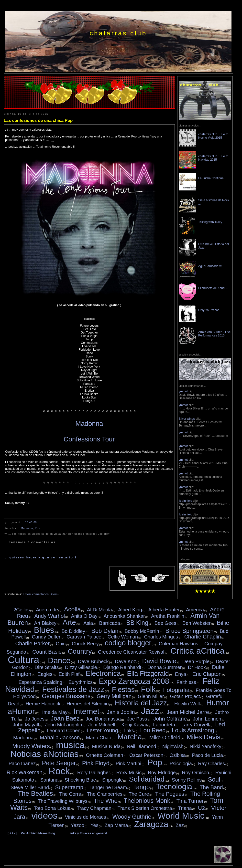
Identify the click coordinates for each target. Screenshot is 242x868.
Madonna (89, 424)
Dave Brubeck (93, 661)
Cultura (24, 660)
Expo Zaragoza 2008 (134, 681)
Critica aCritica (197, 651)
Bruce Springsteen (189, 631)
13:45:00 (31, 522)
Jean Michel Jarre (188, 712)
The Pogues (170, 794)
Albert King (130, 610)
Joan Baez (65, 718)
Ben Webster (196, 623)
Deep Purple (196, 661)
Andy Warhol (49, 616)
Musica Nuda (106, 746)
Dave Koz (126, 661)
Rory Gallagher (94, 773)
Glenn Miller (151, 696)
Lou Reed (153, 730)
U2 (201, 808)
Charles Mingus (161, 637)
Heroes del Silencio (88, 704)
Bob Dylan (105, 631)
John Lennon (207, 719)
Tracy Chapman (94, 808)
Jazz (150, 711)
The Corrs (70, 794)
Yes (94, 825)
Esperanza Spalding (40, 682)
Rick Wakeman (25, 772)
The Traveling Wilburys (63, 801)
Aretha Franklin (168, 616)
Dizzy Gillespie (81, 667)
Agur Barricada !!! (210, 266)
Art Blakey (45, 623)
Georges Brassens (66, 696)
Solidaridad (147, 779)
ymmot (183, 391)
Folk (148, 689)
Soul (214, 779)
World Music (181, 816)
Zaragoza (151, 824)
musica (70, 745)
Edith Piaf (69, 674)
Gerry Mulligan (114, 696)
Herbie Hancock (43, 704)
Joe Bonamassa (103, 719)
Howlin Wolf (187, 704)
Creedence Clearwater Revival (131, 652)
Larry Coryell (195, 725)
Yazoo (78, 825)
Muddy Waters (31, 746)
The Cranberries (105, 794)
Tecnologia (174, 787)
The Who (105, 801)
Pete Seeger (59, 763)
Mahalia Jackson (60, 737)
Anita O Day (84, 616)
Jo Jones (35, 719)
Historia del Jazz (141, 703)
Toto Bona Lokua (52, 808)
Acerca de (47, 610)
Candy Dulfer (46, 637)
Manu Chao (99, 738)
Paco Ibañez (22, 763)
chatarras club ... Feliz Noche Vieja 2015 (213, 136)
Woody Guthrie (132, 817)
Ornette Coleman (105, 755)
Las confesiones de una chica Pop (38, 120)
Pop (38, 528)
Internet (86, 711)
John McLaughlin (64, 725)
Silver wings (187, 419)
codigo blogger (128, 643)
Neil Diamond (142, 746)
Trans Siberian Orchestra (145, 808)
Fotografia (176, 690)
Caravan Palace (84, 637)
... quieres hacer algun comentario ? (40, 557)
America (195, 610)
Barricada (110, 623)
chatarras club (118, 33)
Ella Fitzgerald (148, 674)
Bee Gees (165, 623)
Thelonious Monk (147, 801)
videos (44, 816)
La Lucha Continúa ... (213, 178)
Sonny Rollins (187, 780)
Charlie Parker (32, 643)
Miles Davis (203, 737)
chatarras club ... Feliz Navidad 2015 (213, 158)
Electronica (103, 673)
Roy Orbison (195, 773)
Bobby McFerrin (142, 631)
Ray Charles (211, 763)
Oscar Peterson (146, 755)
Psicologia (181, 763)
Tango (141, 787)
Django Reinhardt (122, 667)
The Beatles (35, 794)
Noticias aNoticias (44, 754)
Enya (181, 674)
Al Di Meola (99, 610)
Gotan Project (185, 696)
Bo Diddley (73, 631)
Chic (61, 644)
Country (80, 651)
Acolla (72, 609)
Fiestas (123, 690)
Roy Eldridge (162, 773)
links (129, 731)
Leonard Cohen (64, 731)
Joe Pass (137, 719)
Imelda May (55, 712)
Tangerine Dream (108, 787)
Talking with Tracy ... (212, 222)
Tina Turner (190, 801)
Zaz (180, 825)
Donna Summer (165, 667)
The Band (211, 787)
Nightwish (173, 746)
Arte (69, 622)
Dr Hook (197, 667)
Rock (59, 771)
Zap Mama (116, 825)
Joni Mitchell (102, 725)
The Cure (139, 794)
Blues (44, 630)
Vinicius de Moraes (85, 817)
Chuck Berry (85, 644)
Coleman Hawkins (179, 644)
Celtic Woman (123, 637)
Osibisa (178, 755)
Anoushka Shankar (124, 616)
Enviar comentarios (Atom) (41, 594)
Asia (88, 623)
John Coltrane (170, 719)
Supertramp (69, 787)
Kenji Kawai (134, 725)
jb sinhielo (185, 501)
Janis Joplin (121, 712)
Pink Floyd (96, 763)
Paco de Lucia (207, 755)
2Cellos (22, 610)
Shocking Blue (80, 780)
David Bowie (159, 661)
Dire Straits (47, 667)
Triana (185, 808)
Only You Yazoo (209, 310)
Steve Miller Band (30, 787)
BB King (137, 623)
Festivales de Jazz (73, 689)
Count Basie (47, 652)
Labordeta (164, 725)
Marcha (130, 737)
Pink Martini (128, 763)
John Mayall (26, 725)
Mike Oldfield (165, 737)
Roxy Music (129, 773)
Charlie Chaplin (203, 637)
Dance (59, 660)
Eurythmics (81, 682)
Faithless (186, 682)
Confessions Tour (89, 439)
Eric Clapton (207, 674)
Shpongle (113, 780)
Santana (49, 780)
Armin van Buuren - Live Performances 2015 (214, 334)
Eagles (45, 674)
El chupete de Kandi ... (213, 288)
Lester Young (102, 730)
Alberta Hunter (164, 610)
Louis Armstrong (193, 730)
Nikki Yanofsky (205, 746)
